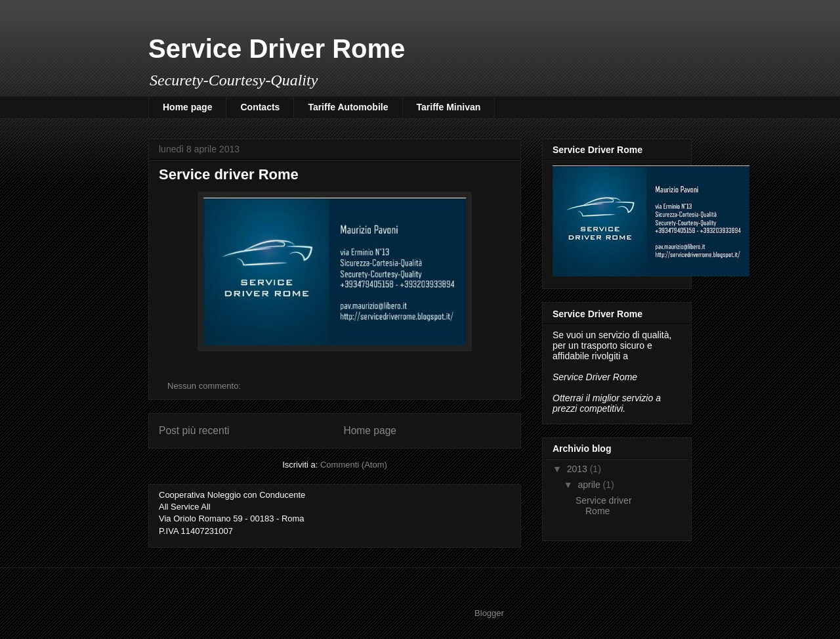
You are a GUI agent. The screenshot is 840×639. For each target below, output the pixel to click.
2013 (578, 469)
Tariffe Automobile (348, 107)
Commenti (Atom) (354, 465)
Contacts (260, 107)
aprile (590, 485)
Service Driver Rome (277, 49)
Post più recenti (194, 430)
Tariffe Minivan (449, 107)
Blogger (489, 613)
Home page (187, 107)
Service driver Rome (229, 174)
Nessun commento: (205, 386)
